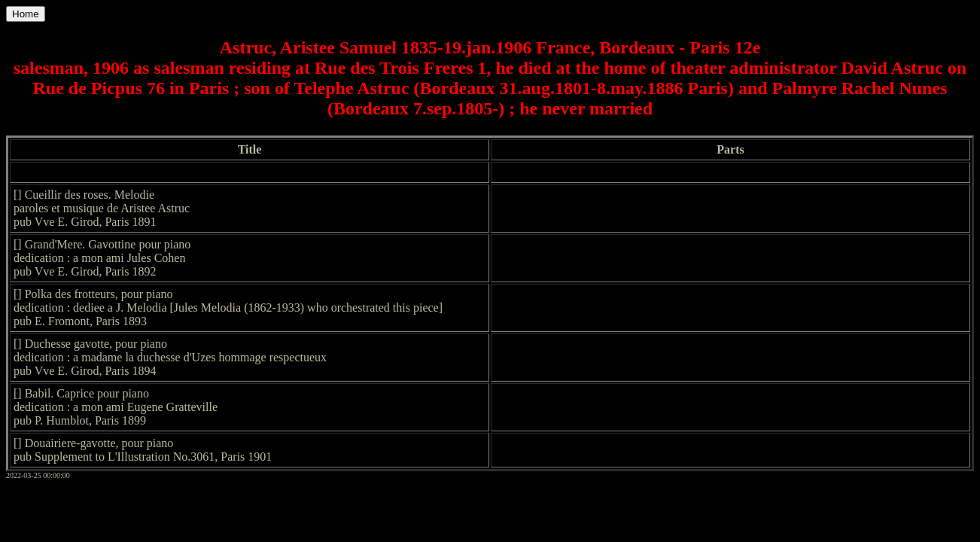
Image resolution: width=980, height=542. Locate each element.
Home (26, 14)
